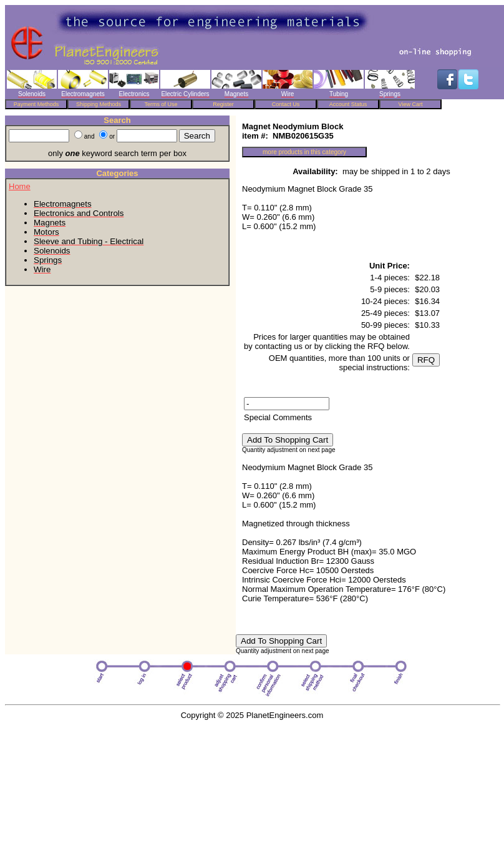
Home (20, 186)
